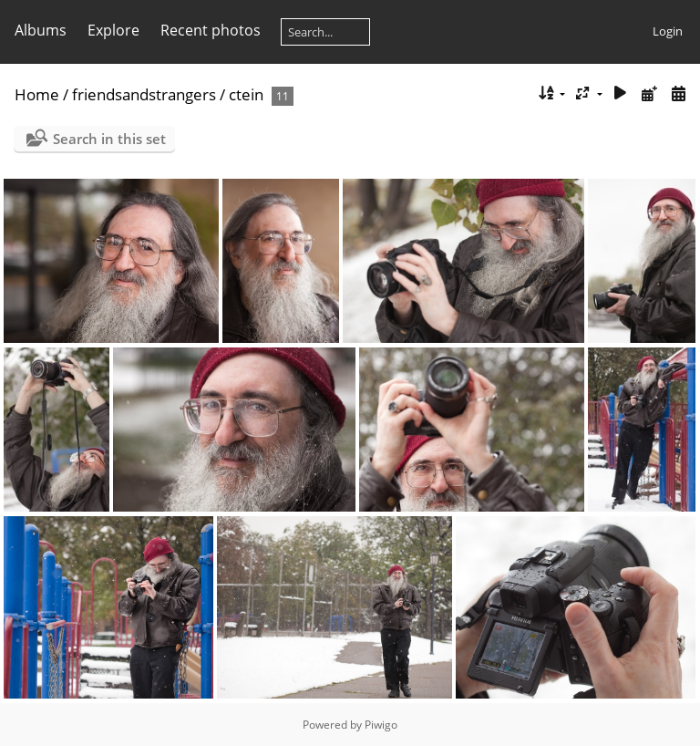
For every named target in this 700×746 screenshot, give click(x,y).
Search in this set (109, 139)
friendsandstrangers (144, 94)
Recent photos (211, 30)
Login (668, 31)
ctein (246, 94)
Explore (113, 30)
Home (37, 94)
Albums (41, 30)
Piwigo (381, 725)
